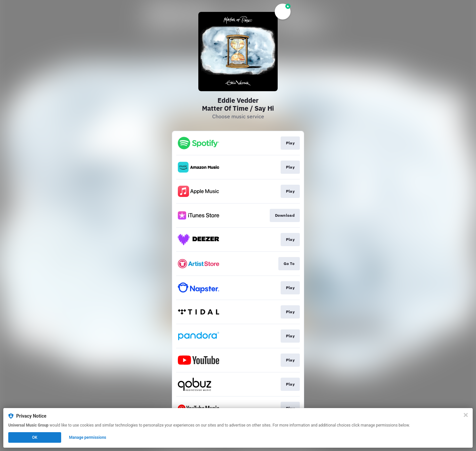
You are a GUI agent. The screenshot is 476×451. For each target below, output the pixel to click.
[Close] (466, 415)
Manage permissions (88, 437)
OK (35, 437)
